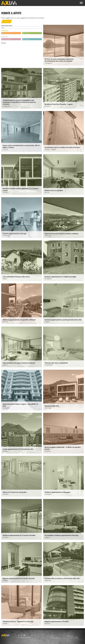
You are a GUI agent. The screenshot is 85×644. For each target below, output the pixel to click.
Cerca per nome (22, 27)
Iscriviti (7, 21)
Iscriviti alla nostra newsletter (24, 637)
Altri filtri (4, 43)
